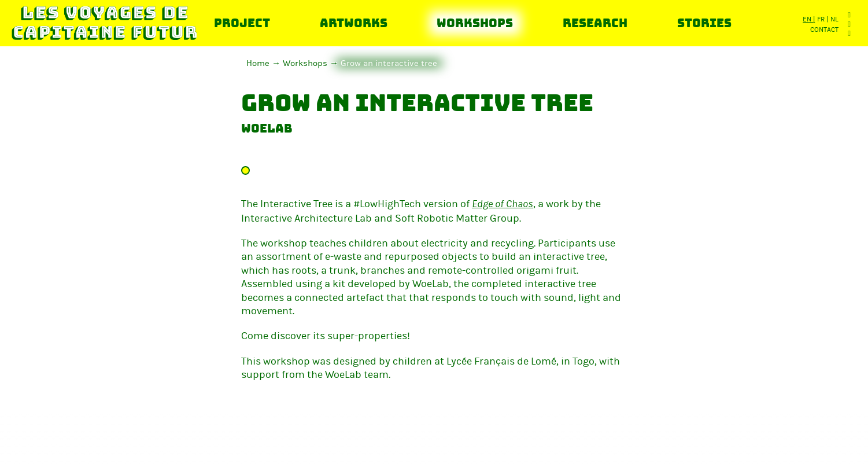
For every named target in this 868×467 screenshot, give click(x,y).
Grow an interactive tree (389, 63)
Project (242, 23)
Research (595, 23)
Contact (824, 30)
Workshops (475, 23)
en (808, 19)
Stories (704, 23)
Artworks (354, 23)
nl (834, 19)
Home (258, 63)
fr (822, 19)
